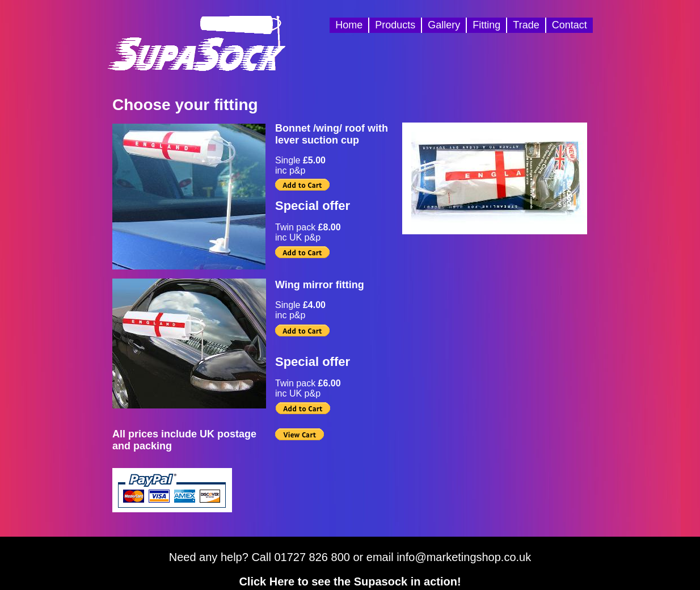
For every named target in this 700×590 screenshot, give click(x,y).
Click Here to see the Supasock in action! (350, 581)
